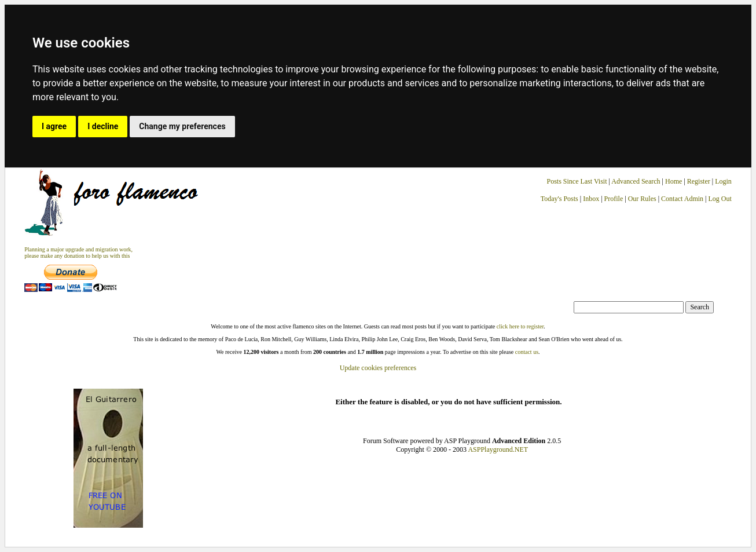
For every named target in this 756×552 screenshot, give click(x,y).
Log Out (720, 199)
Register (700, 181)
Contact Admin (682, 199)
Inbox (591, 199)
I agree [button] (54, 126)
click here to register (520, 326)
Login (723, 181)
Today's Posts (559, 199)
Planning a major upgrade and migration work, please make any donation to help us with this (78, 253)
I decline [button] (103, 126)
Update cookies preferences (378, 368)
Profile (614, 199)
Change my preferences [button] (182, 126)
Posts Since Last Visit (577, 181)
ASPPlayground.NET (498, 449)
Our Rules (642, 199)
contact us (527, 352)
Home (674, 181)
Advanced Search (636, 181)
